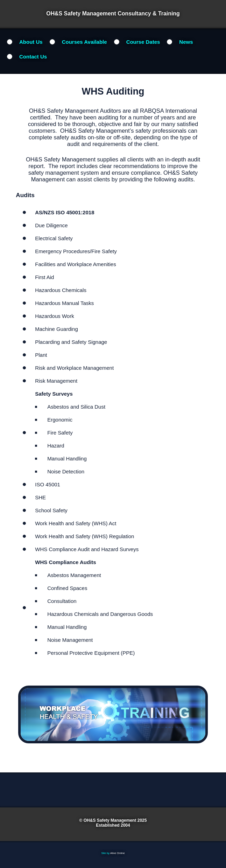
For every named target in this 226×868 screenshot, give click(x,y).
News (186, 42)
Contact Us (33, 57)
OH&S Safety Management (110, 820)
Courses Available (84, 42)
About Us (31, 42)
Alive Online (118, 853)
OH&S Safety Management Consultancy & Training (113, 13)
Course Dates (143, 42)
